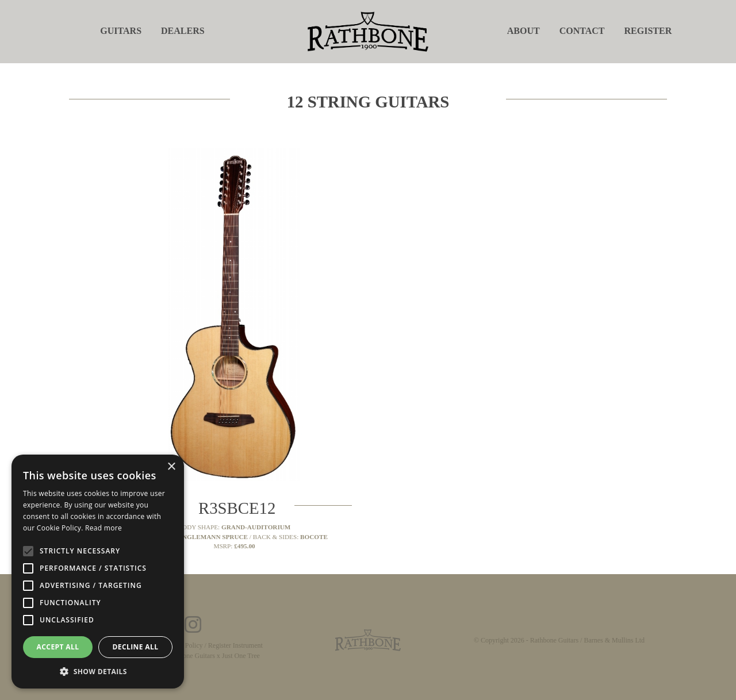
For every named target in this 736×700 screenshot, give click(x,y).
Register (648, 31)
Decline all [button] (136, 647)
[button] (98, 671)
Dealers (183, 31)
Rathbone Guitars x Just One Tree (213, 656)
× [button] (171, 467)
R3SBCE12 (237, 508)
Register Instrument (235, 645)
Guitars (121, 31)
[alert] (98, 572)
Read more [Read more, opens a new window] (103, 528)
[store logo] (368, 31)
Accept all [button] (58, 647)
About (524, 31)
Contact (582, 31)
